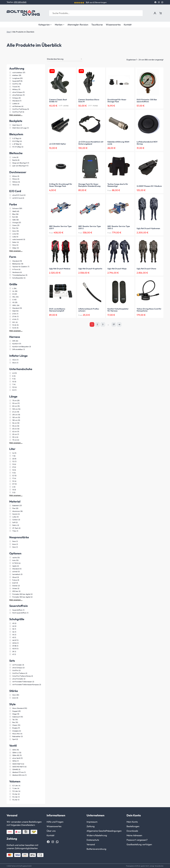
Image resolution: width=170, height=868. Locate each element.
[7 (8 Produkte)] (10, 455)
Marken (60, 25)
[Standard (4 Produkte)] (10, 569)
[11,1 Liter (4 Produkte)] (10, 791)
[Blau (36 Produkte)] (10, 214)
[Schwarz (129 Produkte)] (10, 208)
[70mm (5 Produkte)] (10, 184)
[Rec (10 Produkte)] (10, 722)
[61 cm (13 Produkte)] (10, 411)
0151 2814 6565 (20, 2)
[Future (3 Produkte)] (10, 580)
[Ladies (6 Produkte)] (10, 103)
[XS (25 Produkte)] (10, 302)
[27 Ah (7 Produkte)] (10, 316)
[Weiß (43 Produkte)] (10, 211)
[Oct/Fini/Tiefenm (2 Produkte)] (10, 673)
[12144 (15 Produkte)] (10, 749)
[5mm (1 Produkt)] (10, 541)
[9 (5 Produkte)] (10, 378)
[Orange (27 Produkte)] (10, 222)
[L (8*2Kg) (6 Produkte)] (10, 144)
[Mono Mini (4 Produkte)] (10, 733)
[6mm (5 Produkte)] (10, 697)
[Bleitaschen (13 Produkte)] (10, 264)
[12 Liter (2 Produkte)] (10, 794)
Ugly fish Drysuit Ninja (117, 268)
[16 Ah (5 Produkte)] (10, 327)
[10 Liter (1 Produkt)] (10, 797)
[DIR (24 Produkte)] (10, 341)
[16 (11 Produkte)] (10, 453)
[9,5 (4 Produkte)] (10, 387)
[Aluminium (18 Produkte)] (10, 511)
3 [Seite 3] (103, 324)
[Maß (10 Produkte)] (10, 311)
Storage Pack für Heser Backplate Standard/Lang (89, 185)
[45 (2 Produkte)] (10, 623)
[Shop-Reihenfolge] (65, 59)
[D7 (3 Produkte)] (10, 484)
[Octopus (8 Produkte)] (10, 98)
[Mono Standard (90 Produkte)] (10, 708)
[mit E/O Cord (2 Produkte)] (10, 198)
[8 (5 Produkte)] (10, 376)
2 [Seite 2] (97, 324)
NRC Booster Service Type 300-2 (119, 227)
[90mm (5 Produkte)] (10, 179)
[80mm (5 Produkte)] (10, 176)
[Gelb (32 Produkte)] (10, 219)
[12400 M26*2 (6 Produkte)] (10, 764)
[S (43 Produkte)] (10, 299)
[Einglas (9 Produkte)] (10, 728)
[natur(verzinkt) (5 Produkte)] (10, 239)
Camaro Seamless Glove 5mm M (89, 100)
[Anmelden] (155, 13)
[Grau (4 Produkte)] (10, 245)
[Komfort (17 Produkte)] (10, 343)
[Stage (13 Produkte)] (10, 714)
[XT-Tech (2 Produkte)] (10, 528)
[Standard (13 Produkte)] (10, 261)
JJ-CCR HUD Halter (58, 144)
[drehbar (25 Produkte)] (10, 75)
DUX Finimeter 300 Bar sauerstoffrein (147, 100)
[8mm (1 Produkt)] (10, 544)
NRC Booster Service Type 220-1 (60, 227)
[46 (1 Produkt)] (10, 631)
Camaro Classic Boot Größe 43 (58, 100)
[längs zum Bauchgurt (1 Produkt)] (10, 163)
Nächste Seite (119, 324)
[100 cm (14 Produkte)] (10, 409)
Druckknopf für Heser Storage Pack (117, 100)
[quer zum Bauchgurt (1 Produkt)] (10, 165)
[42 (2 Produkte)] (10, 626)
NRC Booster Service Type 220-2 (90, 227)
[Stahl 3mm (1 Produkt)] (10, 125)
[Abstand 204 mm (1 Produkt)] (10, 775)
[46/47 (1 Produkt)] (10, 640)
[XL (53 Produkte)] (10, 291)
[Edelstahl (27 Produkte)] (10, 505)
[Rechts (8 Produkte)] (10, 160)
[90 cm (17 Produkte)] (10, 403)
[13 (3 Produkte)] (10, 489)
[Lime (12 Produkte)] (10, 233)
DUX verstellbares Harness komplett (57, 310)
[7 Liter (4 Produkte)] (10, 788)
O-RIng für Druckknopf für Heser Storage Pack (61, 185)
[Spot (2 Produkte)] (10, 739)
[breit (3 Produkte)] (10, 583)
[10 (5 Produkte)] (10, 381)
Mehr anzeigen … (16, 115)
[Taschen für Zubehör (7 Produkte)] (10, 266)
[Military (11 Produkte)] (10, 89)
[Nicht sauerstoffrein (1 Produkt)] (10, 613)
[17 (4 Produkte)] (10, 478)
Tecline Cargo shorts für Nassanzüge (118, 185)
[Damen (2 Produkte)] (10, 585)
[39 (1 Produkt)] (10, 651)
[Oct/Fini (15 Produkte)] (10, 83)
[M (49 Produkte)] (10, 294)
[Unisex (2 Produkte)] (10, 588)
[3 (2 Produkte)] (10, 492)
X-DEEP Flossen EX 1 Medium (149, 186)
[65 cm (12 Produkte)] (10, 428)
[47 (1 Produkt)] (10, 654)
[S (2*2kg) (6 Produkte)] (10, 138)
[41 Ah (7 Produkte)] (10, 319)
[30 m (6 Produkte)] (10, 437)
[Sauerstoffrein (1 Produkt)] (10, 610)
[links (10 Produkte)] (10, 560)
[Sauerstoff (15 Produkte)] (10, 81)
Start (9, 32)
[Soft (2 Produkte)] (10, 522)
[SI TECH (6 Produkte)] (10, 563)
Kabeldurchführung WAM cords (118, 143)
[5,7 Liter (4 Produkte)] (10, 785)
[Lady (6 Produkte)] (10, 236)
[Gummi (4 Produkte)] (10, 514)
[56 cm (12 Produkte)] (10, 423)
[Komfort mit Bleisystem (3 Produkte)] (10, 346)
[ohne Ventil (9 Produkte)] (10, 758)
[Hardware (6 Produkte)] (10, 272)
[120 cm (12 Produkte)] (10, 417)
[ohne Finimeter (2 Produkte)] (10, 679)
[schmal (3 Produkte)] (10, 571)
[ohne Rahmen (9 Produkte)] (10, 95)
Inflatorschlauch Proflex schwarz (89, 310)
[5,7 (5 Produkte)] (10, 475)
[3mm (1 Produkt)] (10, 547)
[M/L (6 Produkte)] (10, 322)
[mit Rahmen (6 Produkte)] (10, 106)
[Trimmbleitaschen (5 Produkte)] (10, 275)
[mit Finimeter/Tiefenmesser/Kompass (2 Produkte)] (10, 684)
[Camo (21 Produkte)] (10, 225)
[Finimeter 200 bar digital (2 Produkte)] (10, 594)
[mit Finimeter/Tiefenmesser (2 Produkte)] (10, 681)
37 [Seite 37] (114, 324)
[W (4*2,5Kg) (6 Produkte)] (10, 147)
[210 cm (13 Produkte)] (10, 414)
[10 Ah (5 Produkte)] (10, 325)
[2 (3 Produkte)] (10, 487)
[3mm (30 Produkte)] (10, 695)
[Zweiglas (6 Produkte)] (10, 730)
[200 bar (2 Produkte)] (10, 591)
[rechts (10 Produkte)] (10, 557)
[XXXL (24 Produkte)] (10, 305)
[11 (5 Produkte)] (10, 472)
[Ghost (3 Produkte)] (10, 577)
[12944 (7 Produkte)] (10, 761)
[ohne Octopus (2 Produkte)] (10, 667)
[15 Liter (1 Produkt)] (10, 799)
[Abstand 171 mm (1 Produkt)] (10, 772)
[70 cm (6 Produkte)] (10, 440)
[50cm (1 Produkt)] (10, 362)
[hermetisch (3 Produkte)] (10, 574)
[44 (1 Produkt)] (10, 634)
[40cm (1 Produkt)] (10, 360)
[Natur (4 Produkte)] (10, 242)
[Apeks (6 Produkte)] (10, 566)
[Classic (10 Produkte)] (10, 725)
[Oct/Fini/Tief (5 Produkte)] (10, 112)
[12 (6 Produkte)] (10, 464)
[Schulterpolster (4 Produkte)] (10, 278)
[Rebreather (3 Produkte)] (10, 736)
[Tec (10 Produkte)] (10, 719)
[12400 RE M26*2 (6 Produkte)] (10, 766)
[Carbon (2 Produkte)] (10, 519)
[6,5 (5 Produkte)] (10, 373)
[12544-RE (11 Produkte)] (10, 755)
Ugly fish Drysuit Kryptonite (90, 268)
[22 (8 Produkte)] (10, 458)
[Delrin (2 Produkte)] (10, 525)
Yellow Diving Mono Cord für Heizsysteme (149, 310)
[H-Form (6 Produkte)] (10, 269)
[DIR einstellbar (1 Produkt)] (10, 349)
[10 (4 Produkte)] (10, 481)
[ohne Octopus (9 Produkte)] (10, 92)
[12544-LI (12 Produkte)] (10, 752)
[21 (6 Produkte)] (10, 467)
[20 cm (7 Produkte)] (10, 434)
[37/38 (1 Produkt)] (10, 646)
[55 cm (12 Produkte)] (10, 426)
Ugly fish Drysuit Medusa (60, 268)
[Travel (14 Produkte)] (10, 86)
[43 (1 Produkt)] (10, 637)
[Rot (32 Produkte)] (10, 217)
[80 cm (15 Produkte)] (10, 406)
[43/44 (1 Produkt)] (10, 643)
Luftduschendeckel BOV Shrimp (147, 143)
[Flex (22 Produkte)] (10, 508)
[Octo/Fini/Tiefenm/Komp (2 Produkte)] (10, 676)
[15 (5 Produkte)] (10, 470)
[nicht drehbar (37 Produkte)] (10, 72)
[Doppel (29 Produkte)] (10, 711)
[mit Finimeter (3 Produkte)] (10, 664)
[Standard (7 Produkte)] (10, 100)
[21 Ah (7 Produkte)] (10, 313)
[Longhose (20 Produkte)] (10, 78)
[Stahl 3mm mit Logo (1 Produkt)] (10, 128)
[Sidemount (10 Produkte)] (10, 716)
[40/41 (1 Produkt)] (10, 648)
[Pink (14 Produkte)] (10, 228)
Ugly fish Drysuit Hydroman (148, 228)
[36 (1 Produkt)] (10, 629)
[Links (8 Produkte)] (10, 157)
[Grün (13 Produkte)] (10, 231)
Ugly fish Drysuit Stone (146, 268)
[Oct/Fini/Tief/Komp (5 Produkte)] (10, 109)
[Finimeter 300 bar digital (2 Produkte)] (10, 597)
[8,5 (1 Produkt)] (10, 390)
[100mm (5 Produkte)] (10, 182)
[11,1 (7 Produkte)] (10, 461)
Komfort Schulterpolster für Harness (118, 310)
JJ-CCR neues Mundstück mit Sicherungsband (91, 143)
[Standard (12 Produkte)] (10, 308)
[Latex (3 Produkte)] (10, 516)
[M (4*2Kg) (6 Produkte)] (10, 141)
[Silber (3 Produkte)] (10, 248)
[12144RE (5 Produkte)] (10, 769)
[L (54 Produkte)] (10, 288)
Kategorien (45, 25)
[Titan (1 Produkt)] (10, 531)
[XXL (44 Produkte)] (10, 297)
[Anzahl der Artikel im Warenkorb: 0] (161, 13)
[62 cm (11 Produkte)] (10, 431)
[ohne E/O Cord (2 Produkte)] (10, 195)
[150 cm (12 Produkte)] (10, 420)
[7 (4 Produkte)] (10, 384)
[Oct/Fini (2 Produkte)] (10, 670)
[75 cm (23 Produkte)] (10, 400)
